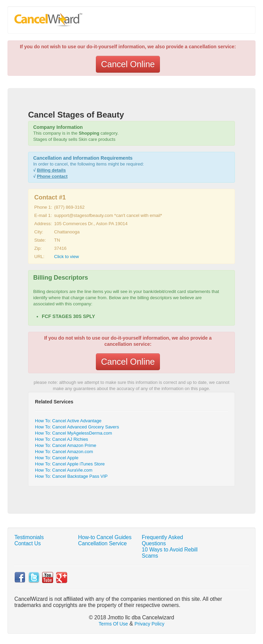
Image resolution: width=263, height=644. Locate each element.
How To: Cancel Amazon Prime (66, 445)
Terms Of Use (113, 624)
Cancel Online (128, 64)
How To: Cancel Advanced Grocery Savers (77, 427)
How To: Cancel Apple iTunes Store (70, 464)
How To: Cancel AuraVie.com (64, 470)
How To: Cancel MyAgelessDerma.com (73, 433)
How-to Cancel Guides (105, 537)
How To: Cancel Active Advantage (68, 421)
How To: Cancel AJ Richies (61, 439)
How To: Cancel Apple (57, 458)
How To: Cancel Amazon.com (64, 452)
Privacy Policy (149, 624)
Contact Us (28, 543)
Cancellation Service (102, 543)
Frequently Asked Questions (162, 540)
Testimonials (29, 537)
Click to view (66, 257)
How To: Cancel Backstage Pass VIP (71, 476)
